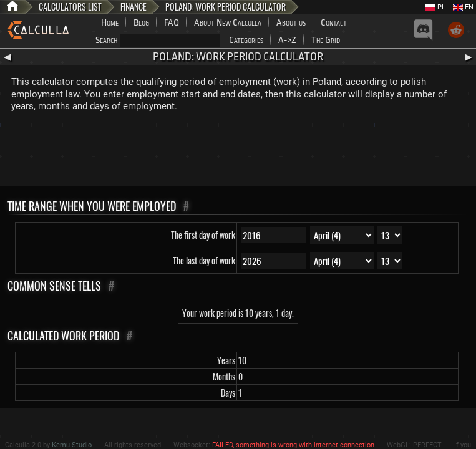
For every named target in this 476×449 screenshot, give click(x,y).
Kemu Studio (72, 445)
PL (435, 7)
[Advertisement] (238, 152)
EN (463, 7)
